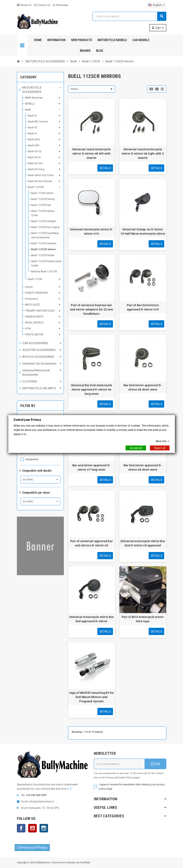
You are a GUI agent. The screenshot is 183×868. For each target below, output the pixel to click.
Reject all (160, 448)
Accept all (136, 448)
